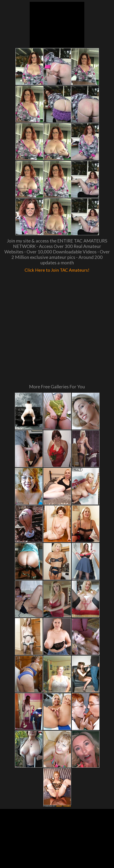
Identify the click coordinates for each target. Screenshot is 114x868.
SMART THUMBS (63, 748)
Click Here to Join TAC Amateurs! (57, 269)
